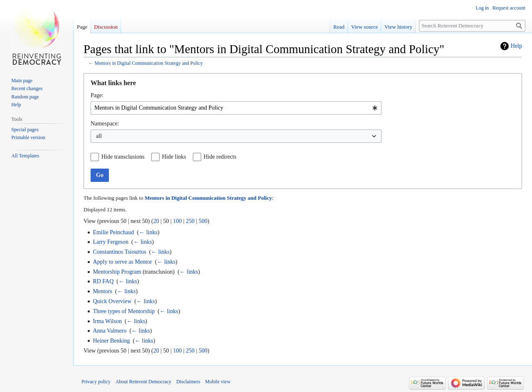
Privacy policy (96, 382)
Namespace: (105, 124)
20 (156, 221)
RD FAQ (103, 281)
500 (203, 221)
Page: (97, 95)
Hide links (174, 157)
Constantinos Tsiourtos (119, 252)
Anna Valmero (110, 331)
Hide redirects (220, 157)
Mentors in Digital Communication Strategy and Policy (148, 63)
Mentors (102, 291)
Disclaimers (188, 382)
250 (190, 221)
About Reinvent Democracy (144, 382)
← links (148, 232)
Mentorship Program (117, 272)
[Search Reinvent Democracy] (472, 26)
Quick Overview (112, 301)
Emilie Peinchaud (113, 232)
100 (177, 221)
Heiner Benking (111, 341)
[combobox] (236, 108)
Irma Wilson (107, 321)
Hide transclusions (123, 157)
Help (516, 46)
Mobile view (218, 382)
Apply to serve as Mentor (122, 262)
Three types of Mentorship (124, 311)
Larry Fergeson (111, 242)
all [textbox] (99, 136)
